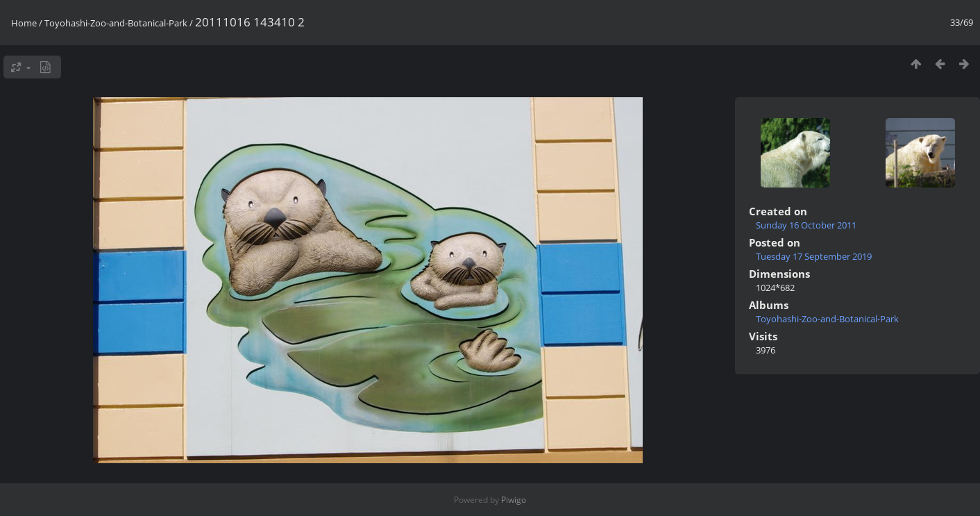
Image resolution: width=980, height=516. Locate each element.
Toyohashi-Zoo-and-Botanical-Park (116, 23)
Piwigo (514, 500)
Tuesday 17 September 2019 (814, 256)
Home (24, 23)
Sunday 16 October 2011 (806, 225)
